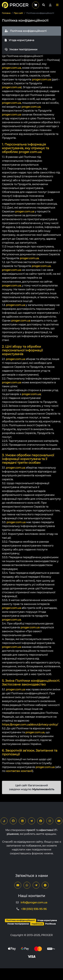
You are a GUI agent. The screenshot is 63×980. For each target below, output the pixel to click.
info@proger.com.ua (34, 902)
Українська (37, 924)
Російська (50, 924)
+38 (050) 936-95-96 (34, 909)
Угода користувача (19, 40)
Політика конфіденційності (26, 31)
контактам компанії (19, 771)
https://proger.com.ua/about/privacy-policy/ (30, 725)
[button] (57, 5)
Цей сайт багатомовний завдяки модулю (32, 787)
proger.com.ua (11, 68)
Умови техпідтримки (21, 49)
